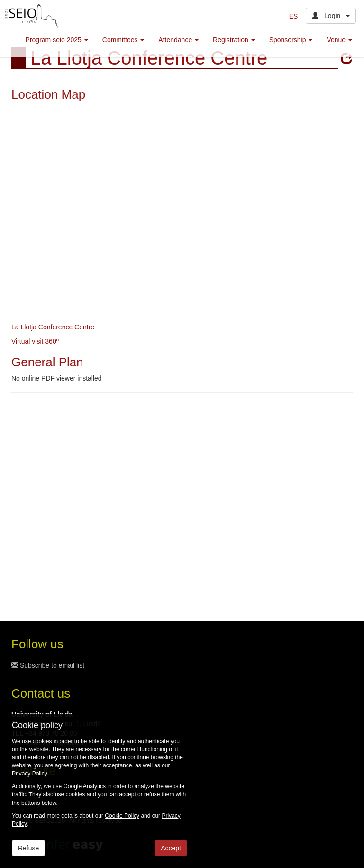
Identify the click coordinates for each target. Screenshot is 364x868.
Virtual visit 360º (35, 341)
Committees (123, 40)
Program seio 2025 (57, 40)
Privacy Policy (29, 774)
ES (294, 16)
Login (331, 16)
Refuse (28, 848)
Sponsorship (291, 40)
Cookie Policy (122, 816)
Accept (171, 848)
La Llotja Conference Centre (53, 327)
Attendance (178, 40)
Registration (234, 40)
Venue (339, 40)
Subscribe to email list (48, 665)
